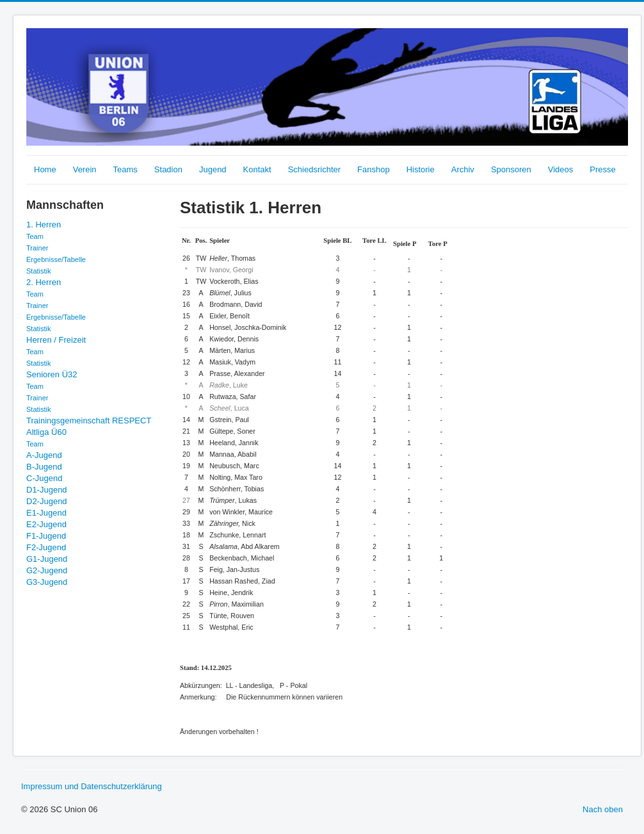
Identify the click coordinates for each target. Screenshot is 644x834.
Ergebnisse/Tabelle (56, 259)
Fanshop (374, 169)
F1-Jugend (46, 536)
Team (35, 236)
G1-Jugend (47, 559)
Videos (561, 169)
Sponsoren (511, 169)
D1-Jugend (47, 490)
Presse (602, 169)
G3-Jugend (47, 582)
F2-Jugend (46, 547)
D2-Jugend (47, 501)
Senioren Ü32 (52, 374)
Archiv (463, 169)
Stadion (168, 169)
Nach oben (603, 809)
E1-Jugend (46, 513)
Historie (421, 169)
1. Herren (44, 225)
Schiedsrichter (314, 169)
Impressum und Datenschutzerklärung (92, 786)
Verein (85, 169)
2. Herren (44, 282)
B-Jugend (44, 467)
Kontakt (257, 169)
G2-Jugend (47, 570)
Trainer (37, 248)
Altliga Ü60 (46, 432)
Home (45, 169)
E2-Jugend (46, 524)
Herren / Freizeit (56, 340)
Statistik (39, 271)
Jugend (213, 169)
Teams (125, 169)
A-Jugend (44, 455)
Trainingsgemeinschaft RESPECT (89, 421)
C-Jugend (44, 478)
